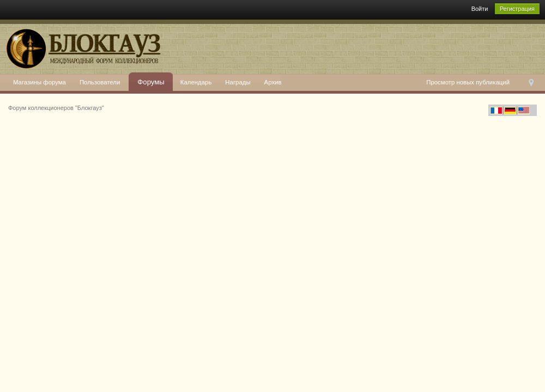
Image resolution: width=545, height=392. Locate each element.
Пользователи (100, 82)
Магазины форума (40, 82)
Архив (273, 82)
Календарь (196, 82)
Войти (480, 9)
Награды (238, 82)
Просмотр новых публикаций (468, 82)
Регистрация (517, 9)
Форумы (151, 82)
